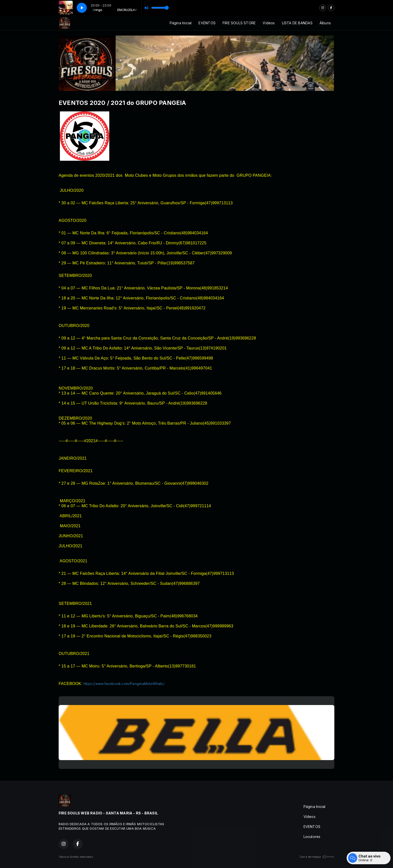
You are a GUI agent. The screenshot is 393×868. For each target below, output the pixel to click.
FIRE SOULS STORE (239, 23)
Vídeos (269, 23)
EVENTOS (207, 23)
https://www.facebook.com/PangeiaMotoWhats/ (124, 684)
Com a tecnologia (317, 857)
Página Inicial (181, 23)
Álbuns (325, 23)
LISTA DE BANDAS (297, 23)
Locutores (312, 837)
